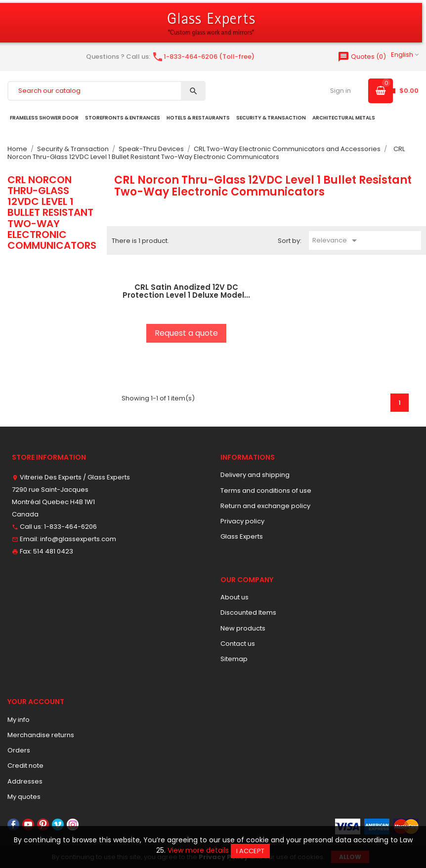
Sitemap (234, 659)
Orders (19, 750)
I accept (250, 851)
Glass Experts (242, 536)
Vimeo (58, 825)
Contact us (238, 644)
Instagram (73, 825)
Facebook (13, 825)
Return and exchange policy (265, 506)
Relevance (336, 240)
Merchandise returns (41, 735)
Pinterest (43, 825)
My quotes (24, 797)
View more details (198, 850)
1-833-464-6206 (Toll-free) (203, 57)
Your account (36, 702)
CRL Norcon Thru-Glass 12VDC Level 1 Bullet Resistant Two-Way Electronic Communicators (52, 213)
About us (234, 597)
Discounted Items (248, 612)
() (362, 57)
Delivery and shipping (255, 475)
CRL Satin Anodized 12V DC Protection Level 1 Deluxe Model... (186, 291)
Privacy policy (242, 521)
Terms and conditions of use (266, 491)
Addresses (25, 781)
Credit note (25, 766)
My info (19, 720)
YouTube (28, 825)
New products (243, 628)
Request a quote (186, 333)
